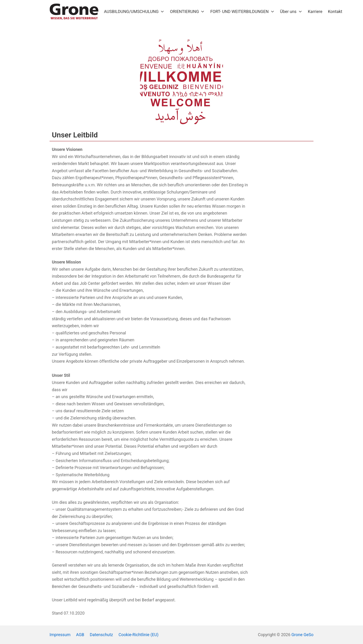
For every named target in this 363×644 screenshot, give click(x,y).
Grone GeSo (302, 635)
